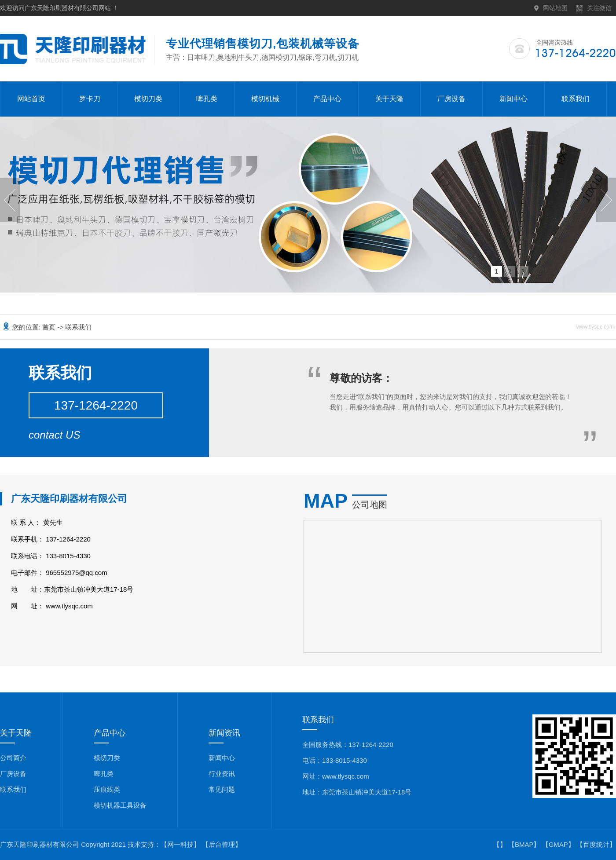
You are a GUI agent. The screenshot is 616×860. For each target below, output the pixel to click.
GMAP (558, 844)
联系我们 (576, 99)
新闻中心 (513, 99)
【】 (500, 844)
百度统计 (596, 844)
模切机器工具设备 (120, 805)
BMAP (524, 844)
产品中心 (327, 99)
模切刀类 (148, 99)
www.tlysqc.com (69, 606)
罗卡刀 (90, 99)
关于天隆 (389, 99)
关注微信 (599, 8)
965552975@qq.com (77, 573)
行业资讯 (222, 774)
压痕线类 (107, 789)
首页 (50, 327)
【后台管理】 (222, 844)
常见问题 (222, 789)
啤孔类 (207, 99)
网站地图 (555, 8)
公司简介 (13, 758)
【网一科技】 (180, 844)
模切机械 (265, 99)
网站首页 (31, 99)
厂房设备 (451, 99)
